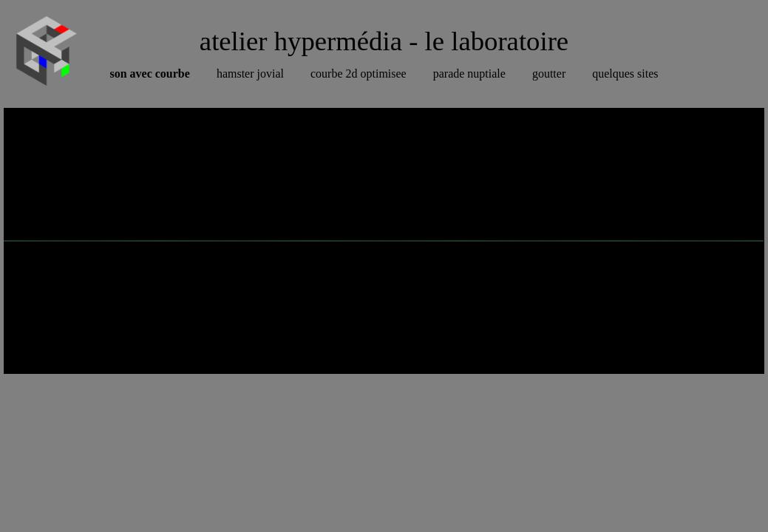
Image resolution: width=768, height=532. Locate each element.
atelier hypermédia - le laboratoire (384, 41)
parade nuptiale (469, 74)
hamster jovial (250, 74)
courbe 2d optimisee (358, 74)
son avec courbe (149, 74)
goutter (549, 74)
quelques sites (625, 74)
